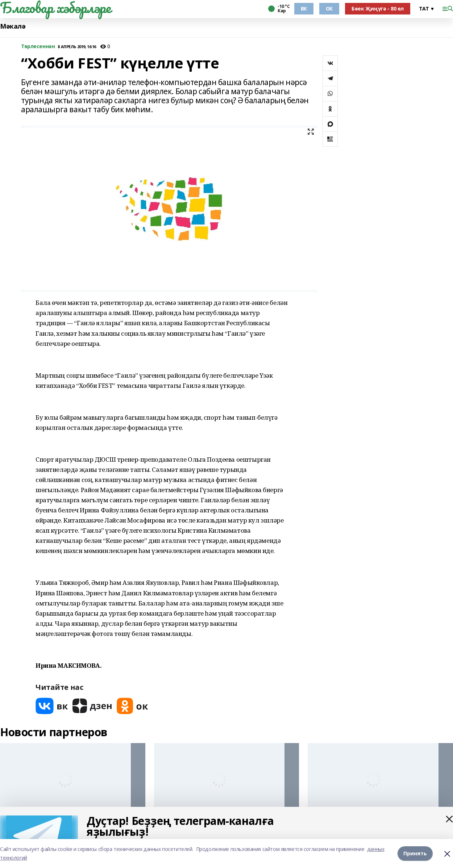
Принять (415, 853)
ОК (329, 9)
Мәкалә (13, 26)
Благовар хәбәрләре (55, 8)
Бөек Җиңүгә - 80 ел (378, 9)
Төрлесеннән (38, 47)
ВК (304, 9)
